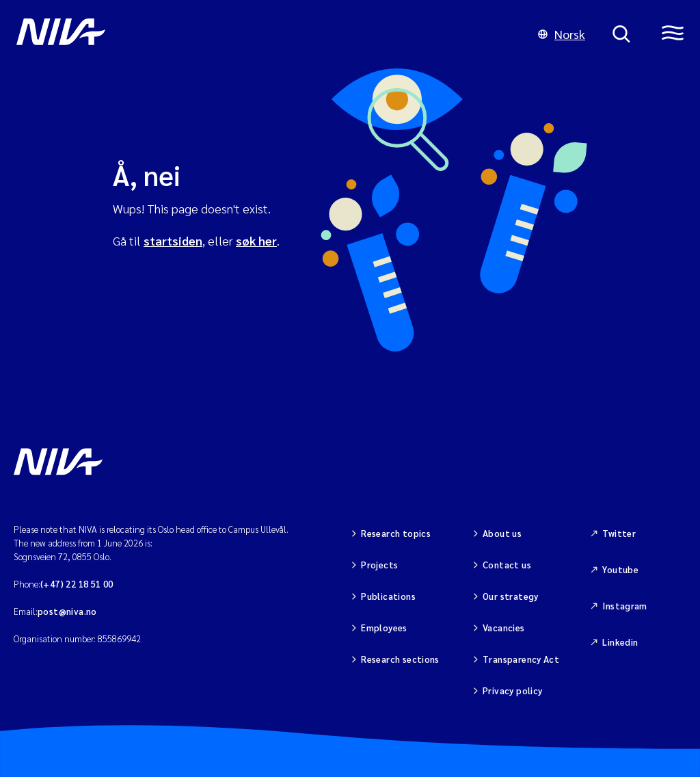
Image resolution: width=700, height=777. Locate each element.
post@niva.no (67, 611)
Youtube (620, 569)
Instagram (625, 606)
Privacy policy (512, 690)
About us (502, 533)
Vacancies (504, 628)
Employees (384, 628)
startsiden (173, 240)
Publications (388, 596)
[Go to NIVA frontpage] (264, 34)
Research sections (400, 659)
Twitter (619, 533)
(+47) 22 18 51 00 (77, 584)
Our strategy (511, 596)
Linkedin (620, 642)
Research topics (396, 533)
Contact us (507, 565)
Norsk (562, 34)
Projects (379, 565)
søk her (256, 240)
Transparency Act (521, 659)
